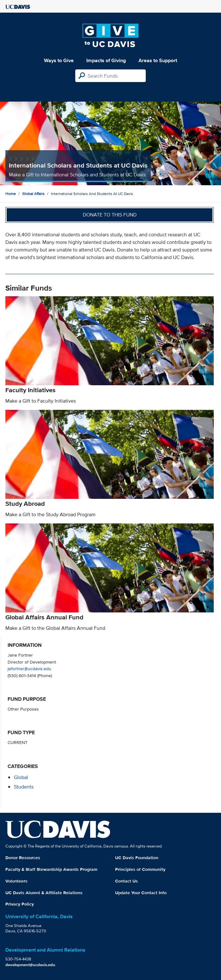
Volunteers (16, 881)
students (24, 787)
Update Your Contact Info (141, 893)
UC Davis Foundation (137, 858)
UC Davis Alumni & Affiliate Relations (44, 893)
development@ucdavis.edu (30, 965)
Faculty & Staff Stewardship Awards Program (51, 869)
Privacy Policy (20, 904)
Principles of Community (140, 869)
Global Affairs (33, 194)
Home (11, 194)
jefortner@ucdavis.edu (29, 668)
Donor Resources (23, 858)
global (21, 777)
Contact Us (126, 881)
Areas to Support (158, 60)
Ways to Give (59, 60)
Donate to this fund (110, 215)
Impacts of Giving (106, 60)
